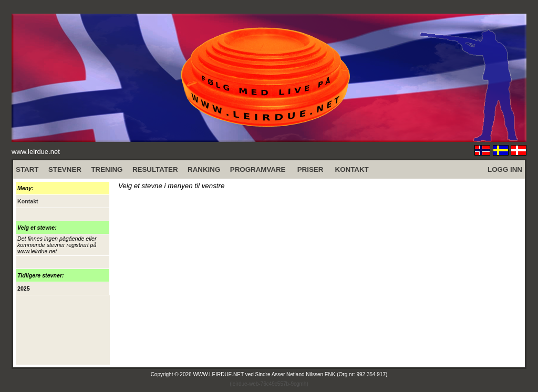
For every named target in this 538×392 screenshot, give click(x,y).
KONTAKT (352, 169)
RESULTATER (155, 169)
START (27, 169)
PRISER (311, 169)
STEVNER (65, 169)
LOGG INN (505, 169)
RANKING (204, 169)
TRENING (107, 169)
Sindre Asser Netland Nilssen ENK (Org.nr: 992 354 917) (322, 374)
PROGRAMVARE (258, 169)
